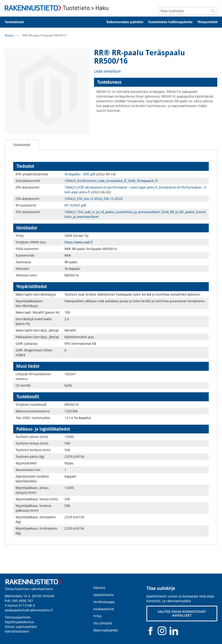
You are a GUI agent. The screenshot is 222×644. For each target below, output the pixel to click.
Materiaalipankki (106, 630)
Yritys (97, 616)
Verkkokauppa (104, 602)
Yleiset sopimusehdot (21, 627)
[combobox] (188, 11)
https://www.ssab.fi (79, 242)
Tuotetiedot (22, 145)
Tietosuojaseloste (18, 617)
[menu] (111, 22)
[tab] (156, 82)
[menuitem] (17, 22)
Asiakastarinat (104, 609)
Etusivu (9, 35)
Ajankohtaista (103, 595)
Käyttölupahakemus (19, 622)
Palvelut (99, 588)
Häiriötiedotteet (17, 631)
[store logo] (58, 8)
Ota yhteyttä (102, 623)
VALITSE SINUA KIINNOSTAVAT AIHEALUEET (182, 613)
